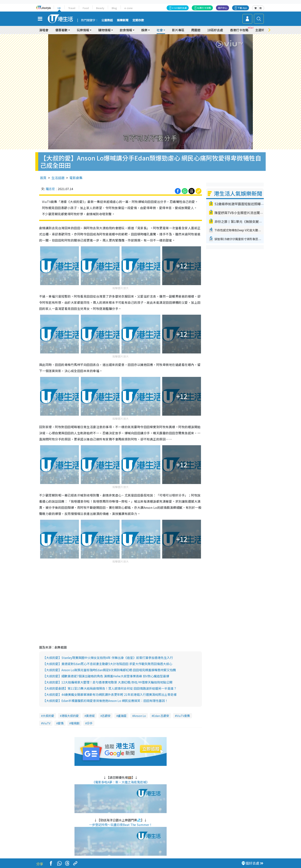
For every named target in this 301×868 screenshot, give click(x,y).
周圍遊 (196, 30)
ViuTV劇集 (183, 716)
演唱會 (44, 30)
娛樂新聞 (123, 20)
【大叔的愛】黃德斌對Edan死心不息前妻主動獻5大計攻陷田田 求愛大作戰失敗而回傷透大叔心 (108, 664)
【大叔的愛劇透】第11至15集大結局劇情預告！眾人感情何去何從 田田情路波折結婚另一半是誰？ (110, 688)
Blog (114, 8)
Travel (72, 8)
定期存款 (138, 20)
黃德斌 (90, 716)
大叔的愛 (48, 716)
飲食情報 (126, 30)
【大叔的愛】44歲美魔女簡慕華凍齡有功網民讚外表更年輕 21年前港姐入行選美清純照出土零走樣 (110, 694)
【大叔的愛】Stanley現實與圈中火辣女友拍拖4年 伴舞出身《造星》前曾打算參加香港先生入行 (108, 658)
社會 (160, 30)
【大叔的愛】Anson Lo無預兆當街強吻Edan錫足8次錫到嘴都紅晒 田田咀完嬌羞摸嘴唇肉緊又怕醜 (109, 670)
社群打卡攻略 (204, 8)
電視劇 (75, 723)
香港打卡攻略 (239, 30)
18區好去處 (215, 30)
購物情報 (104, 30)
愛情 (61, 723)
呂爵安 (106, 716)
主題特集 (261, 30)
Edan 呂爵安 (161, 716)
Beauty (100, 8)
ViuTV (47, 723)
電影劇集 (76, 178)
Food (86, 8)
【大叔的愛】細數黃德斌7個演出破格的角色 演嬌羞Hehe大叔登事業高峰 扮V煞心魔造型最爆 (106, 676)
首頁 (43, 178)
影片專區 (178, 30)
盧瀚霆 (122, 716)
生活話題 (58, 178)
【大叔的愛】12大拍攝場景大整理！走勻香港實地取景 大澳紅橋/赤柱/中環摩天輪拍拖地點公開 (108, 682)
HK (59, 8)
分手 (90, 723)
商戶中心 (222, 8)
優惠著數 (61, 30)
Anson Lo (140, 716)
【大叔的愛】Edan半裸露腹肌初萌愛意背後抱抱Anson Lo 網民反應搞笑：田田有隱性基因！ (105, 701)
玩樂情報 (83, 30)
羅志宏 (50, 189)
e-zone (129, 8)
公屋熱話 (107, 20)
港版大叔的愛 (70, 716)
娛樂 (144, 30)
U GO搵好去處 (179, 8)
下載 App (242, 8)
